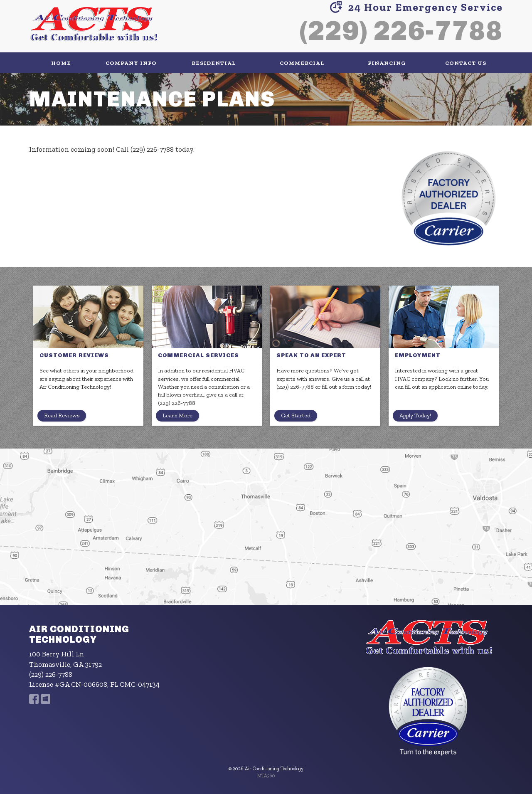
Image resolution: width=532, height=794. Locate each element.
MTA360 (266, 776)
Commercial (302, 63)
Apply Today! (415, 415)
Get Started (296, 415)
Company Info (131, 63)
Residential (214, 63)
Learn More (177, 415)
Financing (387, 63)
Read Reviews (62, 415)
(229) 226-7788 (401, 31)
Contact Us (466, 63)
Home (61, 63)
